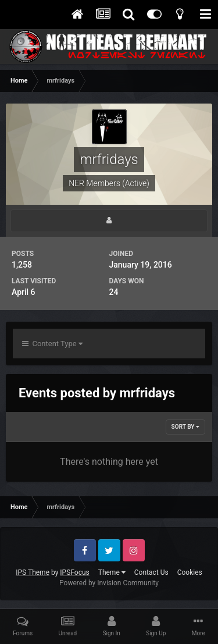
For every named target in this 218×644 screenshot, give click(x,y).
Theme (112, 572)
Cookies (190, 572)
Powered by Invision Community (109, 583)
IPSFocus (74, 572)
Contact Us (151, 572)
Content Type (52, 344)
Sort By (185, 427)
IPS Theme (33, 572)
